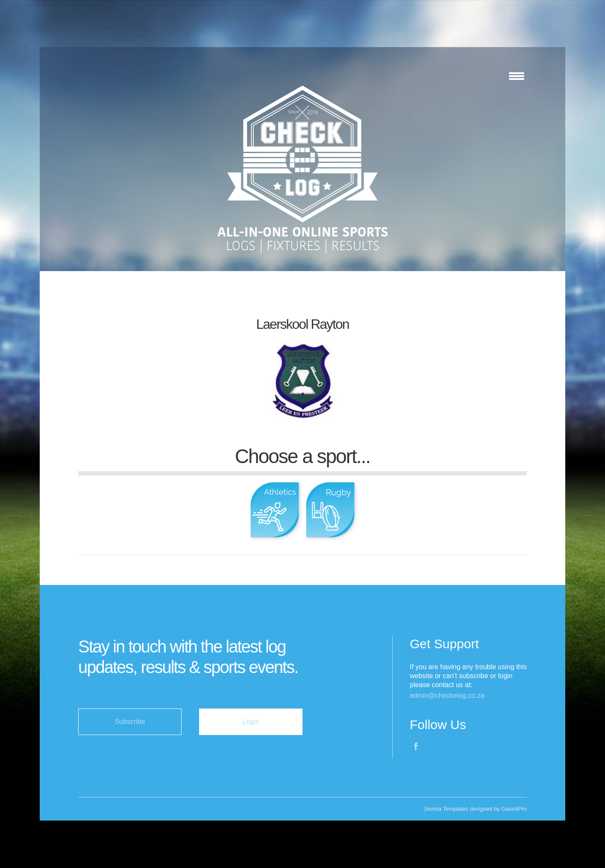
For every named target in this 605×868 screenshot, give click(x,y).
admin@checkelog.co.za (447, 695)
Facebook (417, 747)
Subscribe (130, 722)
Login (251, 722)
